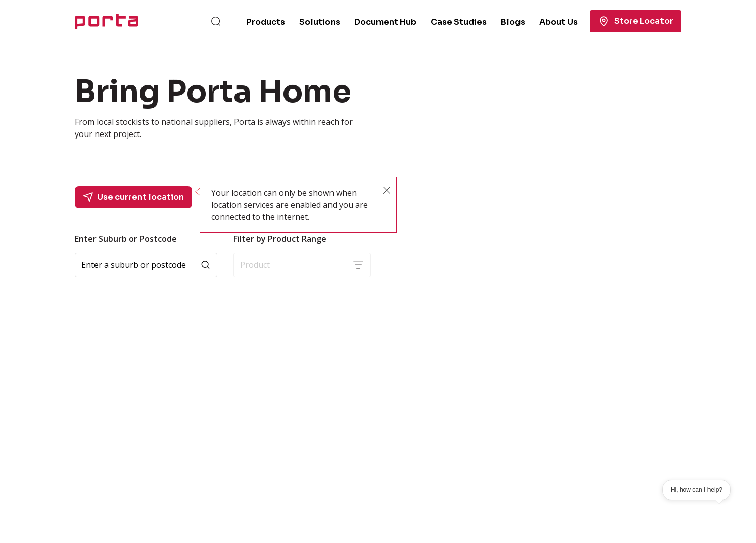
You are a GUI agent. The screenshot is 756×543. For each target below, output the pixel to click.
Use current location (133, 197)
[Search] (216, 21)
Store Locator (635, 21)
